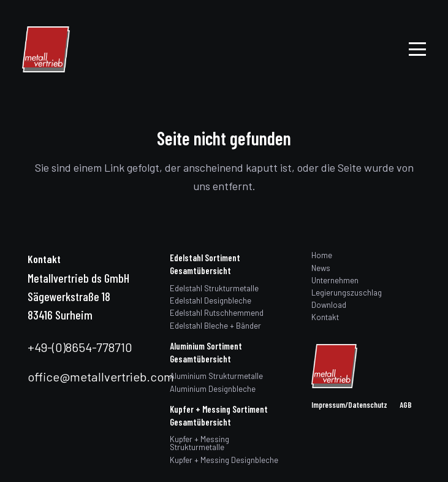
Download (329, 305)
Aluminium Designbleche (213, 389)
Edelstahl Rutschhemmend (217, 313)
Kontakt (325, 317)
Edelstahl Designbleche (211, 300)
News (321, 268)
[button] (418, 49)
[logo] (46, 49)
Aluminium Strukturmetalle (216, 376)
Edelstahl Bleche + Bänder (215, 326)
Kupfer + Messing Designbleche (224, 460)
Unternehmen (335, 280)
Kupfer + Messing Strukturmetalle (199, 443)
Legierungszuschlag (347, 293)
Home (322, 255)
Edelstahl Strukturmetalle (214, 288)
